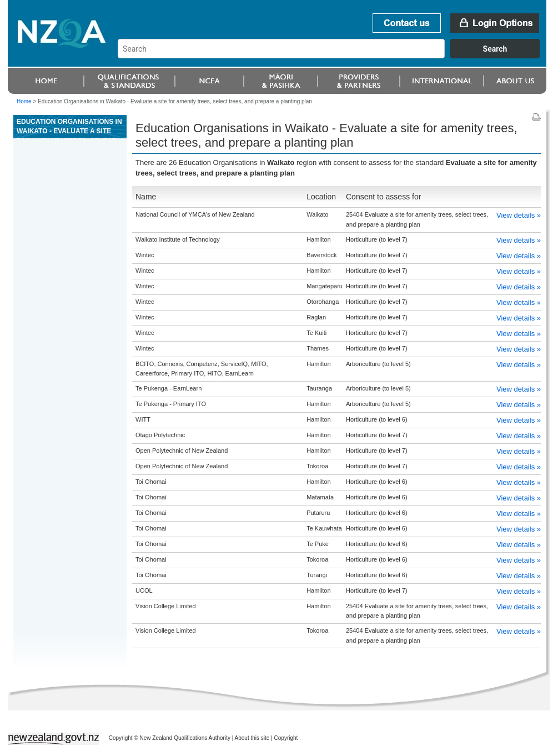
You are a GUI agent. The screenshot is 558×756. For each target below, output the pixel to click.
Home (24, 101)
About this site (252, 738)
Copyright (286, 738)
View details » (519, 215)
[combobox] (334, 56)
